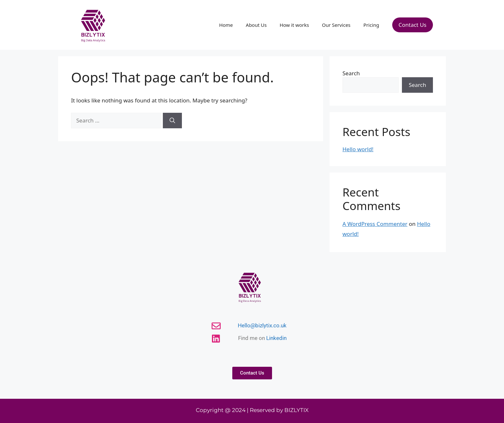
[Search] (172, 121)
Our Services (336, 25)
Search (351, 73)
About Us (256, 25)
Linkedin (276, 338)
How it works (294, 25)
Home (226, 25)
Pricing (371, 25)
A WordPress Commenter (375, 224)
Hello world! (358, 149)
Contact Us (413, 25)
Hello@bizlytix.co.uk (262, 325)
